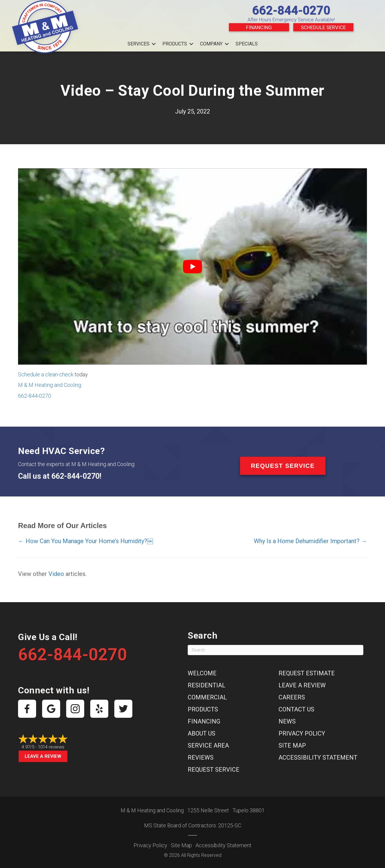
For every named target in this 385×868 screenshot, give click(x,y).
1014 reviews (51, 747)
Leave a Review (43, 756)
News (287, 721)
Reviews (201, 758)
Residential (206, 685)
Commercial (207, 697)
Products (175, 44)
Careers (292, 697)
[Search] (276, 650)
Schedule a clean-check (46, 374)
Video (56, 574)
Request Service (214, 770)
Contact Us (296, 709)
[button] (154, 44)
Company (211, 44)
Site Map (292, 745)
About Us (202, 733)
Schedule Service (323, 27)
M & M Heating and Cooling (50, 385)
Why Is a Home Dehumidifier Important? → (310, 541)
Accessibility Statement (318, 758)
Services (139, 44)
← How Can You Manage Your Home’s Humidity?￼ (86, 541)
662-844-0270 (291, 10)
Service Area (208, 745)
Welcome (202, 673)
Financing (259, 27)
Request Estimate (307, 673)
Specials (247, 44)
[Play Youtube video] (192, 266)
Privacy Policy (302, 733)
